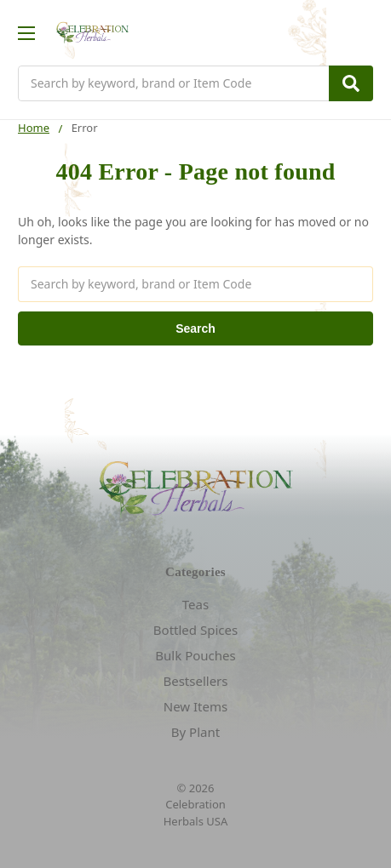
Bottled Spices (195, 630)
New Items (195, 706)
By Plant (195, 732)
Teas (195, 604)
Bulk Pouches (195, 655)
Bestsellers (195, 681)
